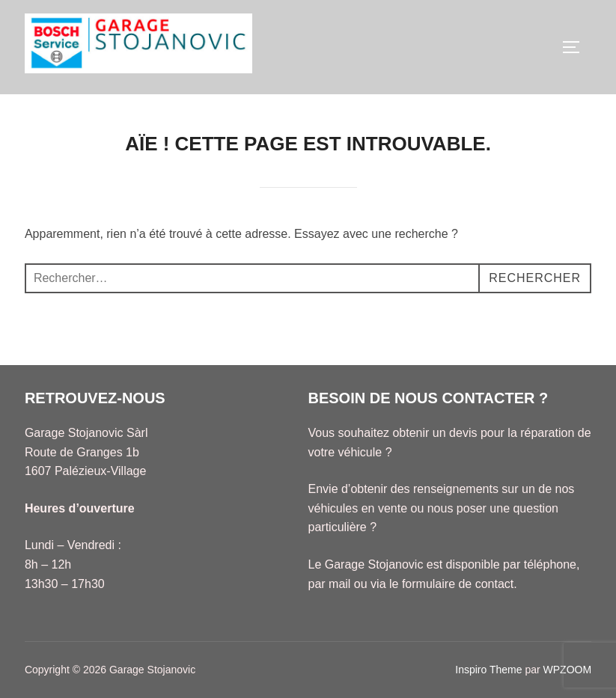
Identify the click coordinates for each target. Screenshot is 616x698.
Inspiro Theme (488, 670)
